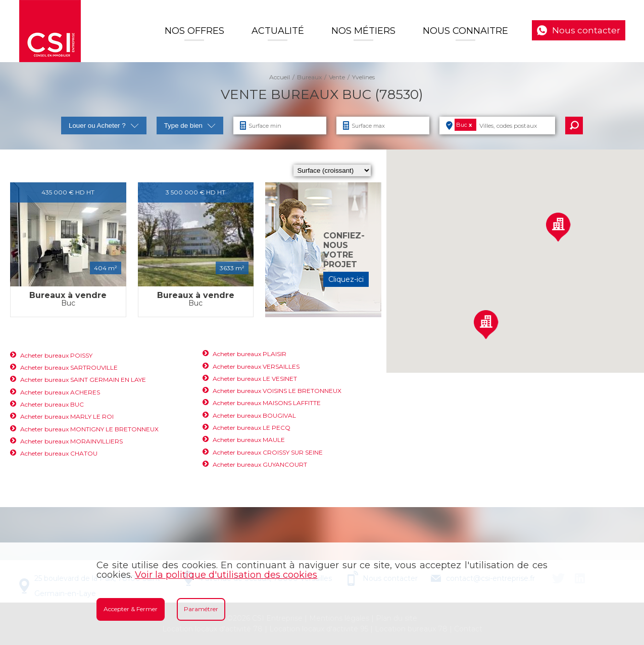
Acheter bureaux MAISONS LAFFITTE (267, 403)
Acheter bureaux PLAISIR (250, 354)
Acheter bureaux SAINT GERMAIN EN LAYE (83, 380)
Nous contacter (586, 30)
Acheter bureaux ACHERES (60, 392)
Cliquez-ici (346, 279)
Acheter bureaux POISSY (56, 355)
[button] (486, 325)
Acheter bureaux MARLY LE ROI (67, 416)
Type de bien (190, 126)
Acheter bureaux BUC (52, 404)
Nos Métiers (363, 31)
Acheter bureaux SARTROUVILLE (69, 367)
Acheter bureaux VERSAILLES (256, 366)
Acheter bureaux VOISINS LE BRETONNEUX (277, 391)
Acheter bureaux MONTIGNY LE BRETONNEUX (89, 429)
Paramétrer (201, 609)
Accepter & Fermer (131, 609)
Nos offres (194, 31)
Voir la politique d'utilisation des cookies (226, 575)
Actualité (278, 31)
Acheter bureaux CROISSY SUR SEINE (268, 452)
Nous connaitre (465, 31)
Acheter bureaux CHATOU (59, 453)
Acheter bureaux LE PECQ (252, 428)
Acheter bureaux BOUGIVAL (254, 415)
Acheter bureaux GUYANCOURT (260, 464)
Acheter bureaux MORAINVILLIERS (71, 441)
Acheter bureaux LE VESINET (255, 379)
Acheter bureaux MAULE (249, 440)
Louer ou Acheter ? (104, 126)
